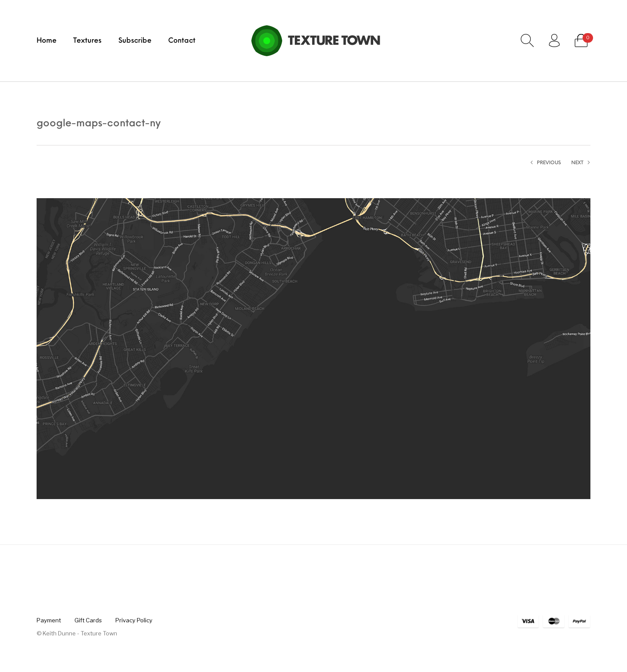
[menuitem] (47, 41)
